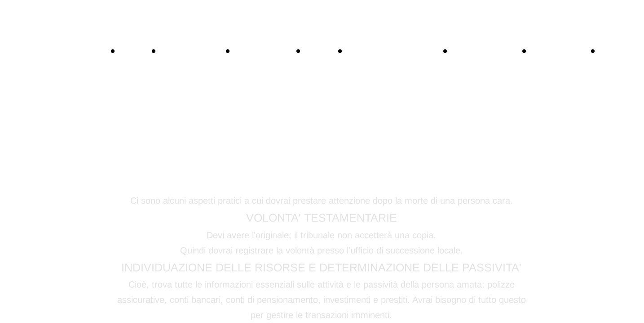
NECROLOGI (268, 50)
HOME (139, 50)
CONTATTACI (196, 50)
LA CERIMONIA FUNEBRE (564, 123)
